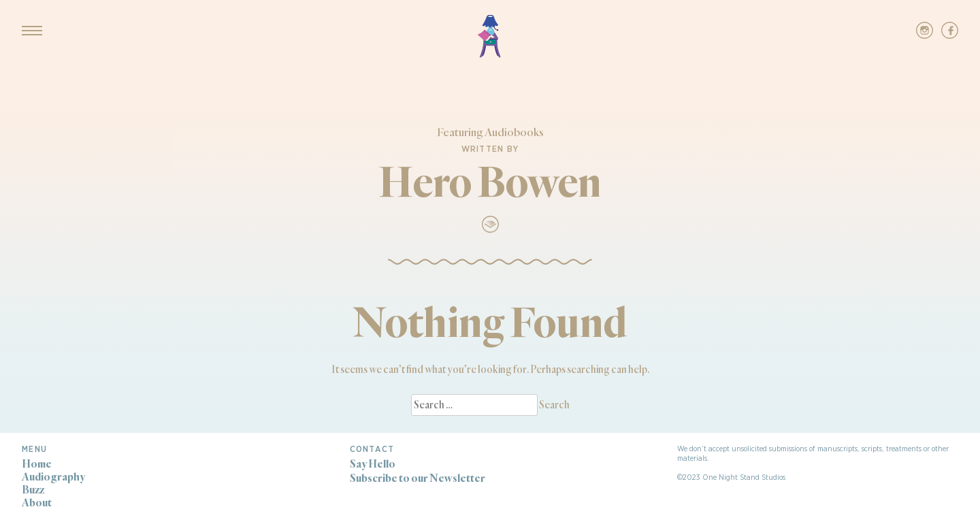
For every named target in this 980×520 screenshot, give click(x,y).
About (37, 503)
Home (37, 464)
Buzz (33, 490)
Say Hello (373, 464)
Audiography (53, 477)
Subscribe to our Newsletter (418, 478)
